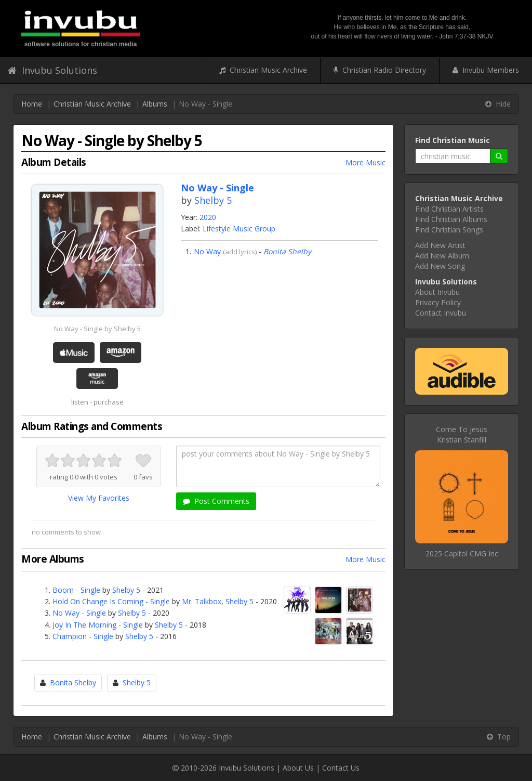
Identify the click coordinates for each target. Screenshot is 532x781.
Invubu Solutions (52, 70)
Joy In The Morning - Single (98, 625)
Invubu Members (486, 70)
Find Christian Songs (449, 230)
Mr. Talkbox (202, 601)
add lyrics (240, 252)
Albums (155, 104)
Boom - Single (76, 590)
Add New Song (440, 266)
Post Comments (216, 501)
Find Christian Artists (449, 209)
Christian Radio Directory (380, 70)
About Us (298, 768)
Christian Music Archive (263, 70)
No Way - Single (79, 613)
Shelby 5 (213, 200)
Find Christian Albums (451, 219)
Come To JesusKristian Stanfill (462, 434)
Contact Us (341, 768)
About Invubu (437, 292)
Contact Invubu (441, 313)
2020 (208, 217)
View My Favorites (99, 498)
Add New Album (442, 256)
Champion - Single (83, 636)
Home (32, 104)
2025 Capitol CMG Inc (462, 554)
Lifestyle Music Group (239, 229)
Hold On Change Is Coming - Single (111, 601)
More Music (365, 162)
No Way (207, 251)
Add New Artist (440, 245)
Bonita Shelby (287, 251)
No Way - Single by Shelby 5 (97, 329)
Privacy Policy (438, 302)
